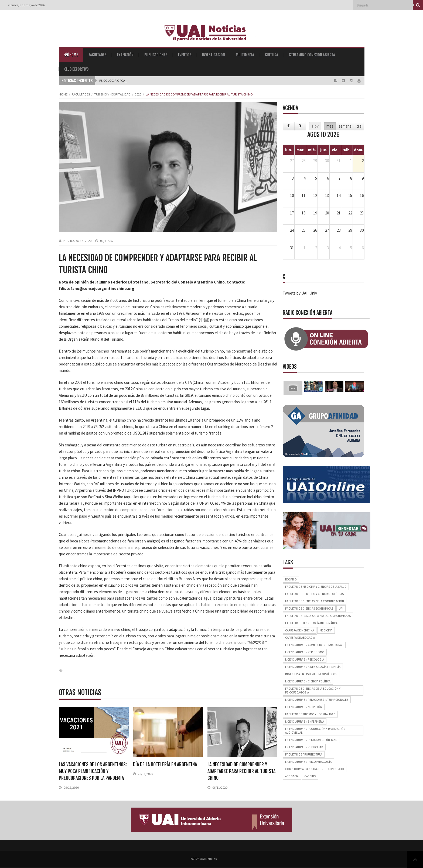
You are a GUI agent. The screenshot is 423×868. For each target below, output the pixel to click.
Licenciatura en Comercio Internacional (314, 645)
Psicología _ (109, 81)
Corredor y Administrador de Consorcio (315, 769)
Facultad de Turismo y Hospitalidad (310, 714)
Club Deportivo (76, 69)
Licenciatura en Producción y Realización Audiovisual (315, 731)
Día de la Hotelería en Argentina (165, 764)
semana (345, 126)
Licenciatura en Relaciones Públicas (311, 740)
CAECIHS (310, 776)
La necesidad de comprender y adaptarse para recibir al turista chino (241, 771)
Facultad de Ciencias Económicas (309, 609)
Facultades (98, 55)
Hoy (315, 126)
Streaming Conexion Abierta (312, 55)
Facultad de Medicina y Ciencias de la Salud (316, 587)
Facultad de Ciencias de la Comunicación (315, 601)
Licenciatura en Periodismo (305, 652)
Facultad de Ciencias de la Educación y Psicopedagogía (313, 691)
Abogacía (292, 776)
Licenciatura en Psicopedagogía (308, 762)
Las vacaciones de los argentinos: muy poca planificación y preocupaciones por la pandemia (93, 771)
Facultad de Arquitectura (304, 754)
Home (71, 54)
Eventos (185, 55)
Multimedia (245, 55)
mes (330, 126)
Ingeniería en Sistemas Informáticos (311, 674)
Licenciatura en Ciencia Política (308, 681)
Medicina (326, 630)
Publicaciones (156, 55)
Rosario (291, 579)
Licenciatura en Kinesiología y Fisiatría (313, 667)
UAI (341, 609)
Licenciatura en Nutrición (304, 707)
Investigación (214, 55)
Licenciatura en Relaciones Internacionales (317, 700)
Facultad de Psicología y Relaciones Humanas (318, 616)
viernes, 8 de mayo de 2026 (26, 5)
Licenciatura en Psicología (305, 659)
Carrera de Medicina (300, 630)
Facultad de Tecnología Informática (311, 623)
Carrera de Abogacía (300, 638)
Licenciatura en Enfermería (305, 722)
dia (359, 126)
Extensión (125, 55)
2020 (138, 94)
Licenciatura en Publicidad (304, 747)
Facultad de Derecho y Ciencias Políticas (314, 594)
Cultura (272, 55)
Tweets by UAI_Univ (300, 293)
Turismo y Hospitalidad (112, 94)
